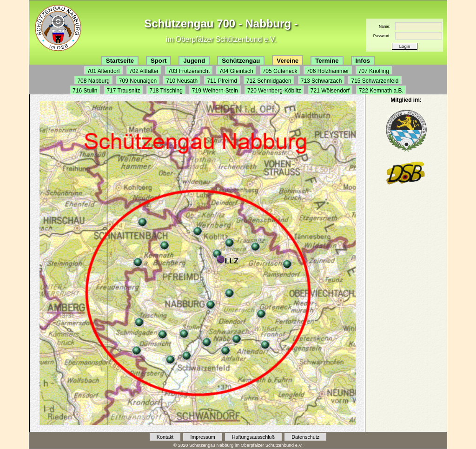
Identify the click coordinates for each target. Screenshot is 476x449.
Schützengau (241, 61)
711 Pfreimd (222, 81)
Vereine (288, 61)
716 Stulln (85, 91)
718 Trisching (166, 91)
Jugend (194, 61)
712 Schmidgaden (269, 81)
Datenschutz (305, 437)
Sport (159, 61)
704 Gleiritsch (236, 71)
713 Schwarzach (321, 81)
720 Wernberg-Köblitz (274, 91)
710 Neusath (182, 81)
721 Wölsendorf (330, 91)
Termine (327, 61)
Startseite (120, 61)
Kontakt (165, 437)
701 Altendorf (103, 71)
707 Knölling (374, 71)
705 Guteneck (280, 71)
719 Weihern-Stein (215, 91)
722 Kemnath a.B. (381, 91)
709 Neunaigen (138, 81)
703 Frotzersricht (189, 71)
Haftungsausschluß (253, 437)
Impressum (202, 437)
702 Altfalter (144, 71)
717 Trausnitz (123, 91)
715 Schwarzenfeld (375, 81)
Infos (363, 61)
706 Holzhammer (327, 71)
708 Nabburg (93, 81)
